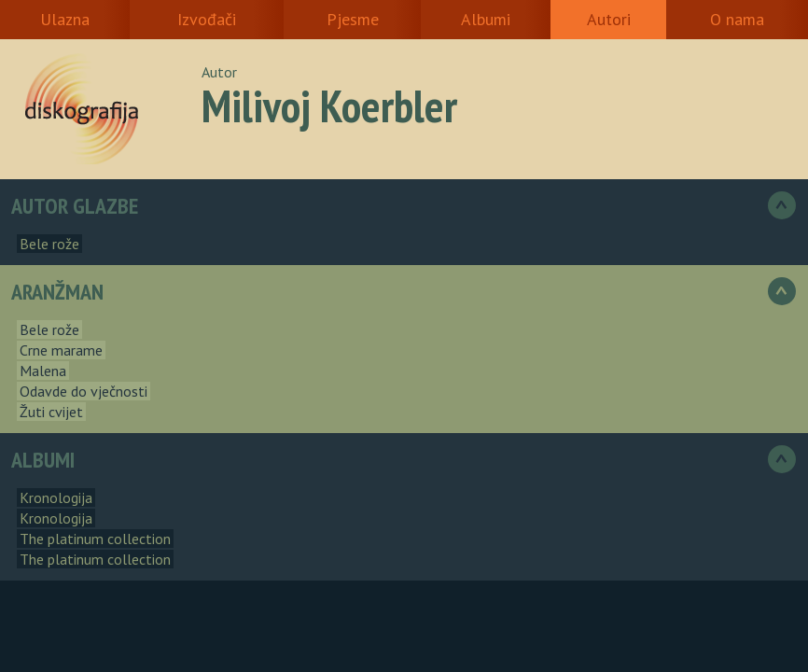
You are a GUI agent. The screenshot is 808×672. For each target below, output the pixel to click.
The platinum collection (95, 539)
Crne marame (61, 350)
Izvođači (207, 19)
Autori (609, 19)
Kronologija (56, 497)
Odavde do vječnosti (84, 391)
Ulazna (65, 19)
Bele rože (49, 244)
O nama (737, 19)
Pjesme (353, 19)
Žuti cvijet (51, 412)
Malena (43, 371)
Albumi (486, 19)
